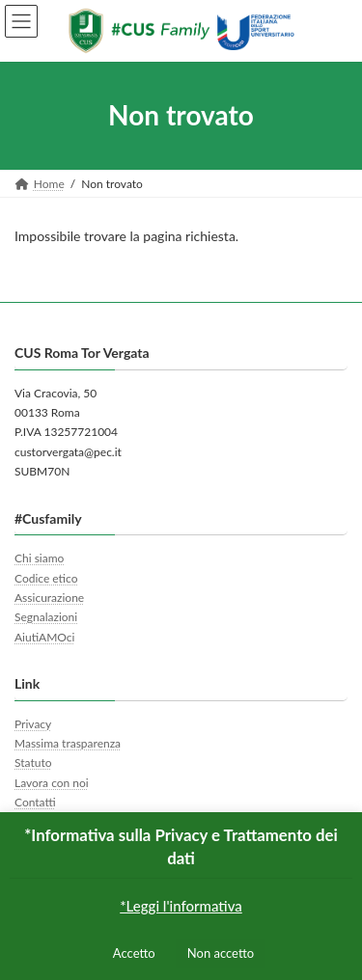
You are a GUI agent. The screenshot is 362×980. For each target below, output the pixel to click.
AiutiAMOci (44, 637)
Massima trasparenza (68, 743)
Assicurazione (49, 598)
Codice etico (46, 577)
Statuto (33, 762)
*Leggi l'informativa (181, 906)
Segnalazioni (46, 617)
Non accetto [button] (221, 953)
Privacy (33, 723)
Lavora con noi (52, 783)
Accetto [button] (134, 953)
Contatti (35, 802)
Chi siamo (39, 558)
